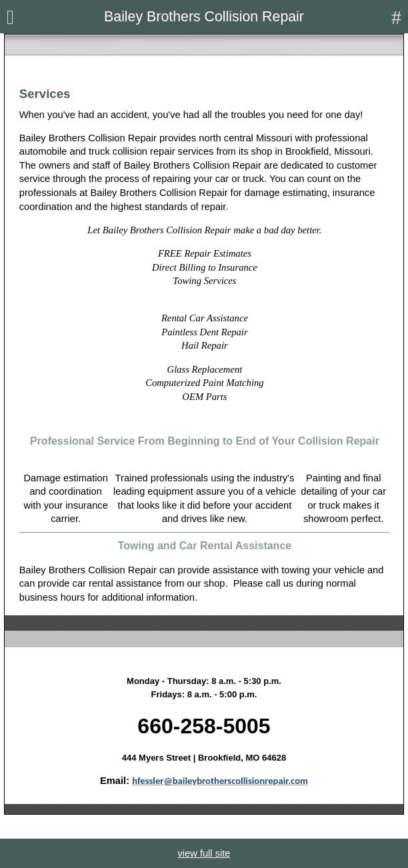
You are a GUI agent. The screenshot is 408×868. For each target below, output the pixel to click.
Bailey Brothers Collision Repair (204, 17)
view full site (204, 853)
